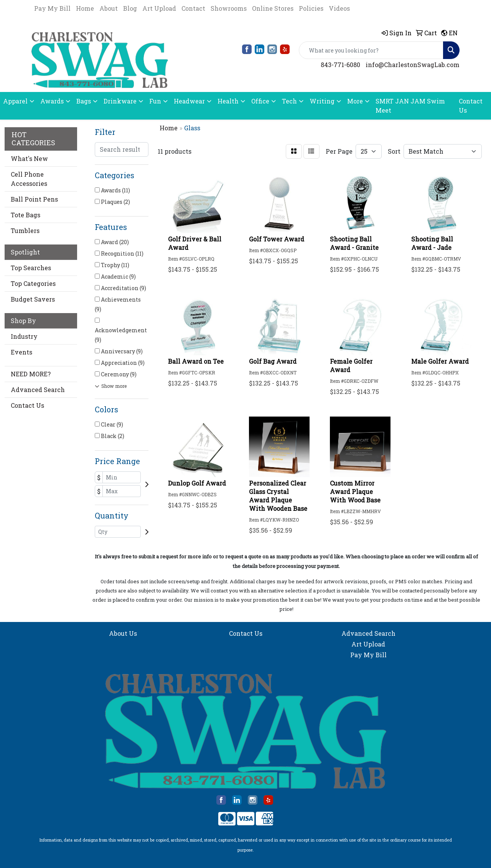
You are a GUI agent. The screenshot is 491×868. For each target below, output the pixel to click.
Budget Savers (33, 299)
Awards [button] (52, 101)
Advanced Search (38, 390)
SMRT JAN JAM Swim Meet (410, 106)
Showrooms (229, 8)
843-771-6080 (340, 65)
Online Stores (273, 8)
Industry (24, 336)
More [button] (355, 101)
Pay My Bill (52, 8)
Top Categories (33, 283)
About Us (123, 633)
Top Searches (31, 268)
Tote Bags (26, 215)
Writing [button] (322, 101)
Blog (130, 8)
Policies (311, 8)
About (109, 8)
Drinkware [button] (120, 101)
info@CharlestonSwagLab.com (413, 65)
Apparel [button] (15, 101)
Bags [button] (84, 101)
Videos (339, 8)
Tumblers (25, 231)
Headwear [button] (189, 101)
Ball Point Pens (34, 199)
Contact (193, 8)
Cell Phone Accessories (29, 179)
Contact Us (471, 106)
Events (21, 352)
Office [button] (260, 101)
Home (85, 8)
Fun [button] (155, 101)
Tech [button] (289, 101)
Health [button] (228, 101)
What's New (29, 158)
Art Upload (159, 8)
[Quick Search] (371, 50)
